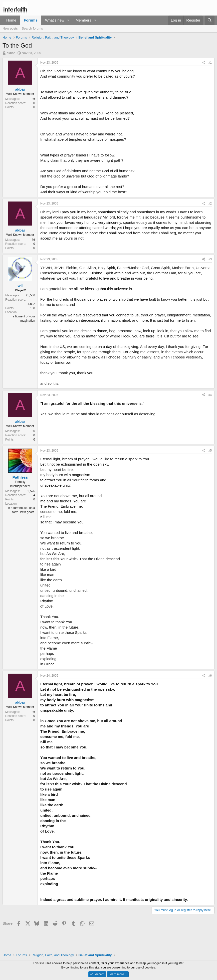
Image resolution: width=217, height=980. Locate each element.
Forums (31, 20)
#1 (210, 63)
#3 (210, 259)
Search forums (32, 28)
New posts (10, 28)
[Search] (210, 20)
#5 (210, 451)
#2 (210, 204)
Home (11, 20)
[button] (68, 20)
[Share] (203, 63)
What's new (55, 20)
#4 (210, 395)
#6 (210, 676)
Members (83, 20)
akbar (11, 53)
